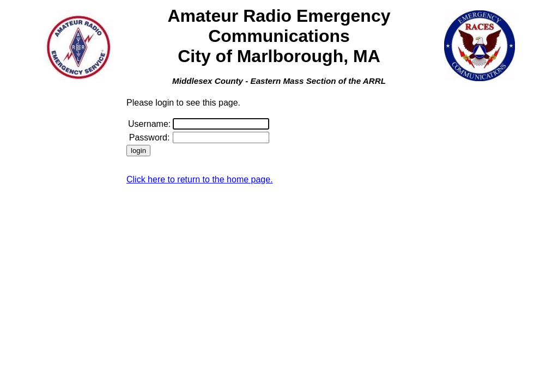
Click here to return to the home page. (200, 179)
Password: (150, 137)
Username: (149, 124)
